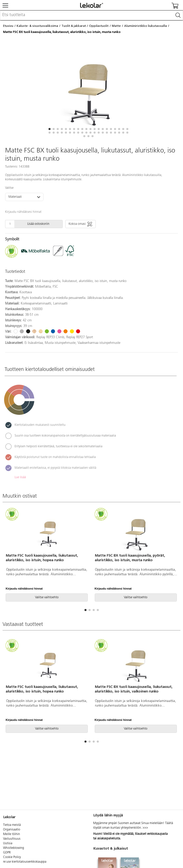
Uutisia (8, 843)
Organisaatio (12, 830)
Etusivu (8, 26)
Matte (116, 26)
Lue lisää (20, 477)
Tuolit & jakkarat (74, 26)
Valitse (9, 188)
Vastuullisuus (12, 839)
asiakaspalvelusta (109, 839)
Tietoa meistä (12, 825)
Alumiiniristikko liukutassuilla (146, 26)
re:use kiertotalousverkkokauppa (25, 862)
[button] (50, 129)
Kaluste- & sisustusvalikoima (37, 26)
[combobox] (91, 15)
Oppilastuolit (99, 26)
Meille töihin (12, 834)
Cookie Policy (12, 857)
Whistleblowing (14, 848)
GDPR (7, 853)
